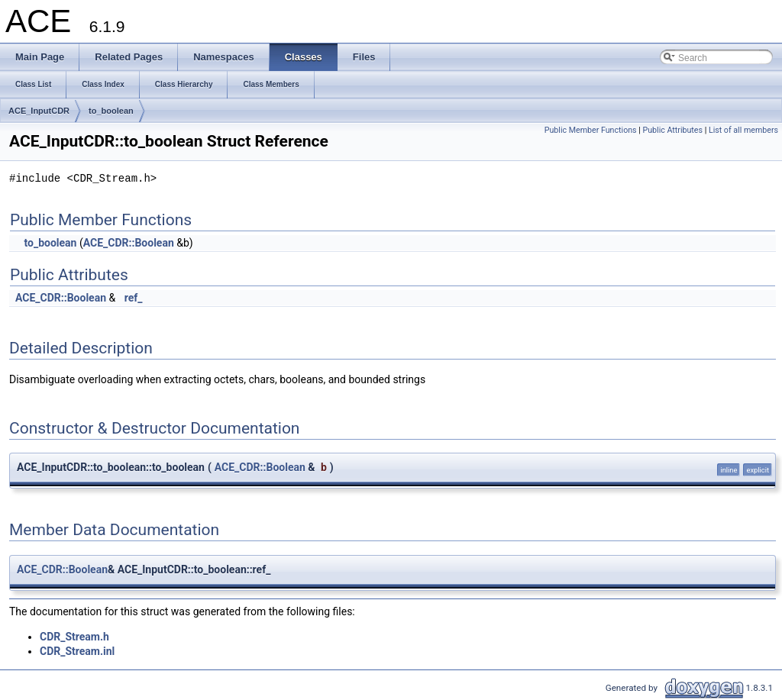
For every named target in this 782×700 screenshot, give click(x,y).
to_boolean (111, 111)
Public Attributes (672, 130)
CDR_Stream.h (74, 637)
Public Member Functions (591, 130)
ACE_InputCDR (39, 111)
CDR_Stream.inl (77, 651)
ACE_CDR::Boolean (129, 243)
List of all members (743, 130)
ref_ (134, 298)
